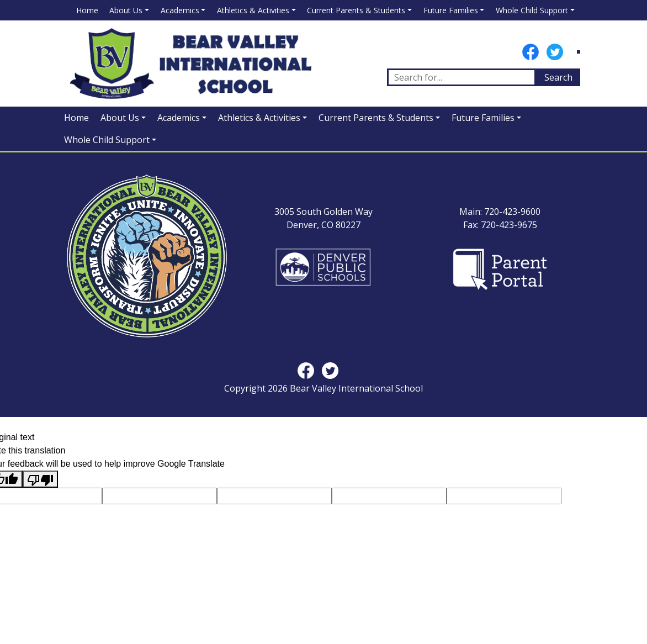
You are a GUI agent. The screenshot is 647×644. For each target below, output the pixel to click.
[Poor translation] (40, 479)
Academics (180, 10)
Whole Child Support (532, 10)
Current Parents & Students (356, 10)
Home (87, 10)
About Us (126, 10)
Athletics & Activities (253, 10)
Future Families (451, 10)
